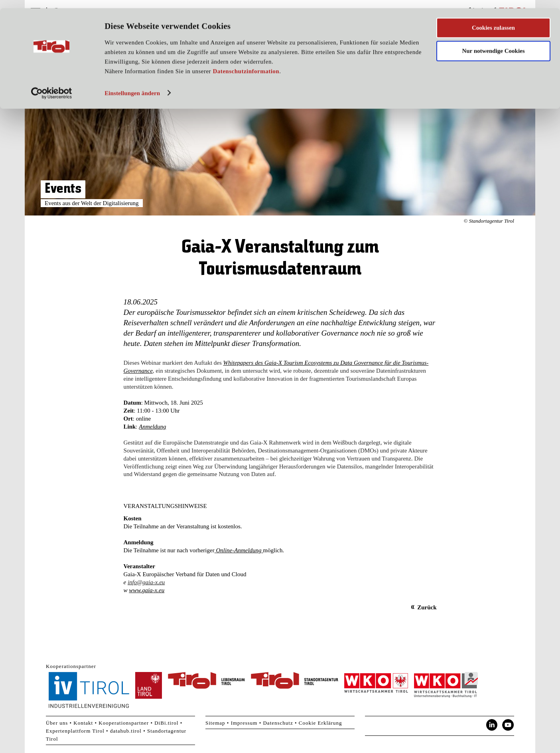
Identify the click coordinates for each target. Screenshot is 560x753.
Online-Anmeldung (239, 550)
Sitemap (215, 723)
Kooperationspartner (124, 723)
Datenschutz (278, 723)
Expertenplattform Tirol (75, 731)
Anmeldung (152, 427)
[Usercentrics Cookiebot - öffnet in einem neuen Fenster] (52, 85)
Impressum (244, 723)
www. (135, 590)
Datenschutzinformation (246, 63)
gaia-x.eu (153, 590)
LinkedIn (492, 725)
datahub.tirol (126, 731)
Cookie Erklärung (320, 723)
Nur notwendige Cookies (493, 43)
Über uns (57, 723)
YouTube (508, 725)
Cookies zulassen (493, 20)
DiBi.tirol (166, 723)
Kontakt (83, 723)
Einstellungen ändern (132, 85)
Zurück (427, 607)
